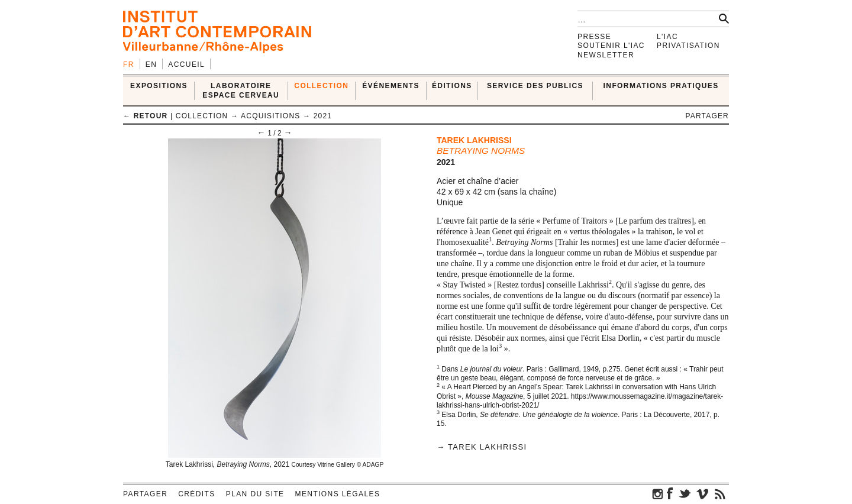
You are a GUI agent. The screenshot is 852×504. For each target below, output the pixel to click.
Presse (594, 37)
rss (720, 493)
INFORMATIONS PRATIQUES (661, 86)
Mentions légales (338, 494)
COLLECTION (321, 86)
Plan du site (255, 494)
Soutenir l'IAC (611, 46)
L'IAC (667, 37)
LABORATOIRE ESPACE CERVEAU (241, 90)
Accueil (186, 64)
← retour (145, 116)
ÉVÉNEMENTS (391, 86)
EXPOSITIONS (159, 86)
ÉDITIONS (452, 86)
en (151, 64)
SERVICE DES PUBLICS (535, 86)
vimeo (702, 493)
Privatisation (688, 46)
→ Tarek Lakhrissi (482, 447)
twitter (685, 493)
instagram (658, 493)
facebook (670, 493)
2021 (323, 116)
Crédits (196, 494)
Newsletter (606, 55)
